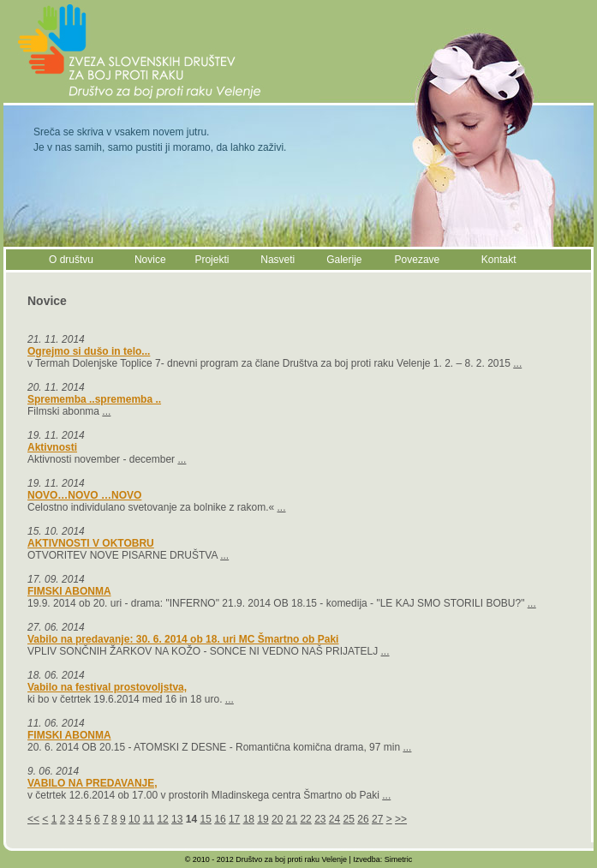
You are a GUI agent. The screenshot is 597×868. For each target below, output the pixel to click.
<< (33, 819)
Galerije (344, 260)
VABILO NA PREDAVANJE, (93, 783)
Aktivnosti (52, 447)
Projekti (212, 260)
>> (401, 819)
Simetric (399, 859)
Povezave (418, 260)
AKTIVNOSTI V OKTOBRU (91, 543)
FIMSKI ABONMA (69, 591)
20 (277, 819)
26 (363, 819)
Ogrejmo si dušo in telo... (89, 351)
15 (206, 819)
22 (305, 819)
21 (292, 819)
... (517, 363)
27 (377, 819)
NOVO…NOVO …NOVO (84, 495)
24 (334, 819)
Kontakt (499, 260)
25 (349, 819)
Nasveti (278, 260)
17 (234, 819)
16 (220, 819)
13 (177, 819)
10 (134, 819)
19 (263, 819)
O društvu (71, 260)
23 (320, 819)
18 (249, 819)
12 (162, 819)
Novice (150, 260)
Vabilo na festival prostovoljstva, (107, 687)
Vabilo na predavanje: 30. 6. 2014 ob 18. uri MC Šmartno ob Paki (183, 639)
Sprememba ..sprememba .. (94, 399)
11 (149, 819)
